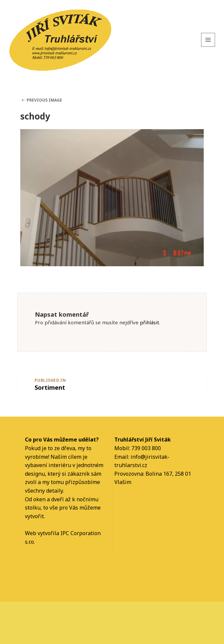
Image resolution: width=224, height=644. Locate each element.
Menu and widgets (208, 47)
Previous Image (44, 100)
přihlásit (150, 322)
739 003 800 (146, 448)
